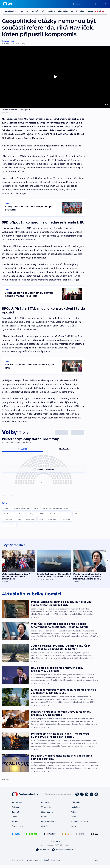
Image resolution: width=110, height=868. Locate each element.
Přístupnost (56, 863)
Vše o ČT (45, 829)
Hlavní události (11, 11)
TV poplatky (46, 810)
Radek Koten (65, 514)
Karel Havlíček (9, 514)
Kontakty (74, 829)
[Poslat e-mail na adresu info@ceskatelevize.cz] (63, 852)
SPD (76, 514)
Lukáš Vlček (8, 519)
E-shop (15, 824)
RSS (97, 863)
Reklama (16, 810)
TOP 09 (53, 514)
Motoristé (66, 519)
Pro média (45, 805)
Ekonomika (63, 11)
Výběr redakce (9, 525)
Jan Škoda (10, 41)
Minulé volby (65, 449)
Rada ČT (15, 819)
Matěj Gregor (53, 519)
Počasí (44, 819)
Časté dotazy (17, 829)
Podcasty (74, 814)
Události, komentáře (22, 508)
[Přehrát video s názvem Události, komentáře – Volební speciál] (55, 77)
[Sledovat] (100, 11)
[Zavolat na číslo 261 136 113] (42, 852)
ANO (21, 514)
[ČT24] (7, 4)
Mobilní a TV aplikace (79, 824)
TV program (17, 805)
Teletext (16, 814)
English (30, 863)
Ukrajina (24, 11)
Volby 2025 (23, 449)
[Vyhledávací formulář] (85, 4)
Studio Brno (75, 810)
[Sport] (89, 11)
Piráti (41, 519)
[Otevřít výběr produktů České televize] (105, 4)
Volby (36, 508)
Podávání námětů (48, 824)
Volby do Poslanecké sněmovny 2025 (56, 508)
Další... (74, 11)
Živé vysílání (75, 805)
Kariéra (73, 819)
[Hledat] (95, 4)
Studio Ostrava (47, 814)
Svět (43, 11)
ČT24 (4, 41)
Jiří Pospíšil (31, 514)
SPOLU (43, 514)
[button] (55, 77)
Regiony (52, 11)
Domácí (34, 11)
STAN (19, 519)
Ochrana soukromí (42, 863)
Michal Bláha (30, 519)
